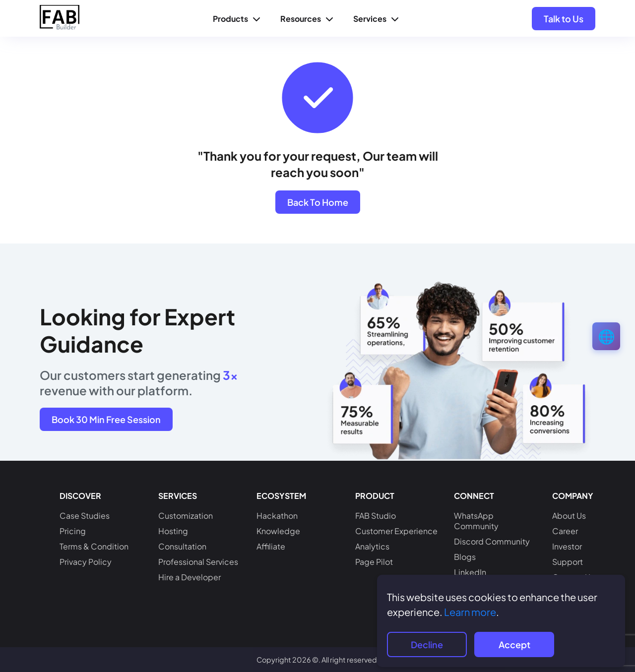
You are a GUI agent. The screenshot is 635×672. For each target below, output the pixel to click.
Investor (567, 546)
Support (568, 562)
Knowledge (278, 531)
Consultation (182, 546)
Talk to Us (564, 19)
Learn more (470, 612)
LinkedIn (470, 572)
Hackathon (277, 516)
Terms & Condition (94, 546)
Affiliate (271, 546)
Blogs (465, 557)
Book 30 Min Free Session (106, 419)
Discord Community (492, 541)
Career (565, 531)
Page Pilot (374, 562)
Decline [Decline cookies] (427, 644)
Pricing (73, 531)
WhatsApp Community (476, 521)
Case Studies (85, 516)
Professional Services (198, 562)
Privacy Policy (86, 562)
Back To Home (318, 202)
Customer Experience (396, 531)
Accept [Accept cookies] (514, 644)
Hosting (173, 531)
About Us (569, 516)
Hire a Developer (190, 577)
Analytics (372, 546)
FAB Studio (376, 516)
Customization (186, 516)
